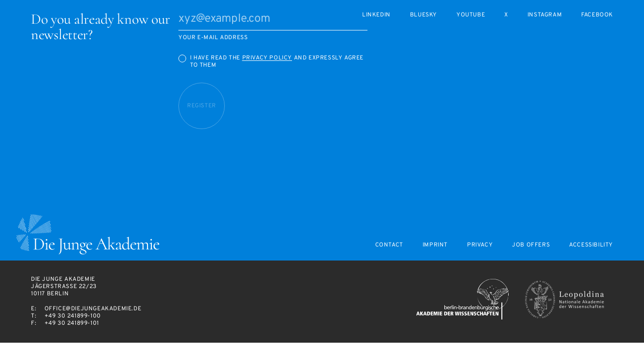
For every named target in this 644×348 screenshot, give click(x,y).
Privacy (480, 245)
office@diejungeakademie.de (93, 309)
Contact (389, 245)
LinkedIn (376, 15)
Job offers (531, 245)
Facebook (597, 15)
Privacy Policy (267, 58)
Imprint (435, 245)
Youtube (471, 15)
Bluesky (424, 15)
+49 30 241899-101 (72, 323)
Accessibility (591, 245)
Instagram (545, 15)
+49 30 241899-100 (73, 316)
